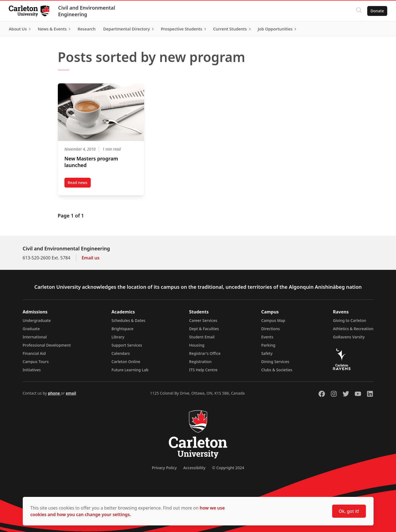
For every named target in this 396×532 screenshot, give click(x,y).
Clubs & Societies (277, 370)
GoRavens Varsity (349, 337)
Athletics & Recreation (353, 329)
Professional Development (47, 345)
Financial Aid (34, 353)
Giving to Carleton (350, 320)
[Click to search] (359, 11)
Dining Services (275, 362)
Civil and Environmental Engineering (87, 11)
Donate (377, 11)
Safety (267, 353)
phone (54, 393)
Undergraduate (37, 320)
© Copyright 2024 (228, 468)
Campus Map (273, 320)
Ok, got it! (349, 511)
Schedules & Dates (129, 320)
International (35, 337)
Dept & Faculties (204, 329)
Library (118, 337)
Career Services (203, 320)
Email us (91, 258)
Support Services (127, 345)
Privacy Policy (164, 468)
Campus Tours (36, 362)
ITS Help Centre (203, 370)
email (71, 393)
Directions (270, 329)
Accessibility (194, 468)
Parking (268, 345)
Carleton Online (126, 362)
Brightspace (122, 329)
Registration (200, 362)
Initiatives (32, 370)
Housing (197, 345)
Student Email (202, 337)
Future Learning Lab (130, 370)
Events (267, 337)
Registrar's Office (205, 353)
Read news (79, 184)
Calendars (121, 353)
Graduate (31, 329)
